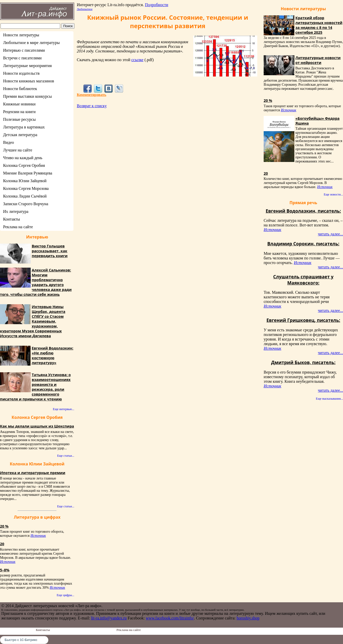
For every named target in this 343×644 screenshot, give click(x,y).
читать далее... (330, 234)
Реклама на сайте (18, 227)
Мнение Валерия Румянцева (28, 173)
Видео (8, 142)
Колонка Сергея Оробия (24, 165)
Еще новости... (333, 194)
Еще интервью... (64, 409)
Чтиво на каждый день (23, 158)
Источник (38, 536)
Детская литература (20, 135)
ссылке (137, 60)
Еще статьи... (66, 456)
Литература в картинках (24, 127)
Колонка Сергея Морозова (26, 188)
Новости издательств (21, 73)
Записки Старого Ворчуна (26, 204)
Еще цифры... (65, 595)
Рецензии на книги (19, 112)
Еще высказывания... (329, 399)
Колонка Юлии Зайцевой (25, 181)
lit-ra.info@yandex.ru (109, 618)
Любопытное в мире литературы (31, 43)
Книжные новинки (19, 104)
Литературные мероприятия (27, 66)
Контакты (12, 219)
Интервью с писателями (24, 50)
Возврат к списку (92, 106)
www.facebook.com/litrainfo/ (170, 618)
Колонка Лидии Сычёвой (25, 196)
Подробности (157, 5)
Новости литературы (21, 35)
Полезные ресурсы (19, 119)
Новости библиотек (20, 89)
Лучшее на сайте (18, 150)
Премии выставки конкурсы (27, 96)
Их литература (16, 211)
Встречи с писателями (22, 58)
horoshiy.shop (248, 618)
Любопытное (85, 9)
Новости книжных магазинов (29, 81)
